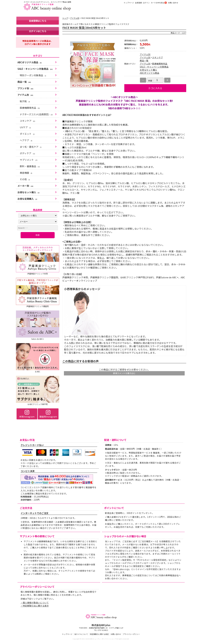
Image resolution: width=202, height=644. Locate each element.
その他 (25, 180)
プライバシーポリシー (131, 635)
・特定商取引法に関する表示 (35, 607)
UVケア (25, 128)
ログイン (146, 3)
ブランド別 (25, 89)
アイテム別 (75, 18)
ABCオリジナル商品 (150, 73)
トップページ (129, 3)
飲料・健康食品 (30, 167)
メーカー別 (25, 187)
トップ (65, 18)
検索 (38, 236)
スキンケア (158, 57)
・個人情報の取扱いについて (35, 603)
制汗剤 (25, 102)
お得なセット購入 (148, 70)
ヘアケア (26, 141)
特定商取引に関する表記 (99, 635)
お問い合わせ (173, 3)
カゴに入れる (155, 88)
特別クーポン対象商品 (33, 76)
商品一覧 (144, 60)
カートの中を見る (158, 3)
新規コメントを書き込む (124, 373)
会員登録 (138, 3)
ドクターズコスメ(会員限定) (36, 115)
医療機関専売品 (160, 64)
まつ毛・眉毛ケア (31, 148)
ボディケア (27, 154)
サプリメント (29, 161)
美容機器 (26, 174)
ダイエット (27, 135)
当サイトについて (81, 635)
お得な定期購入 (27, 200)
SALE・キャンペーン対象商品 (154, 67)
